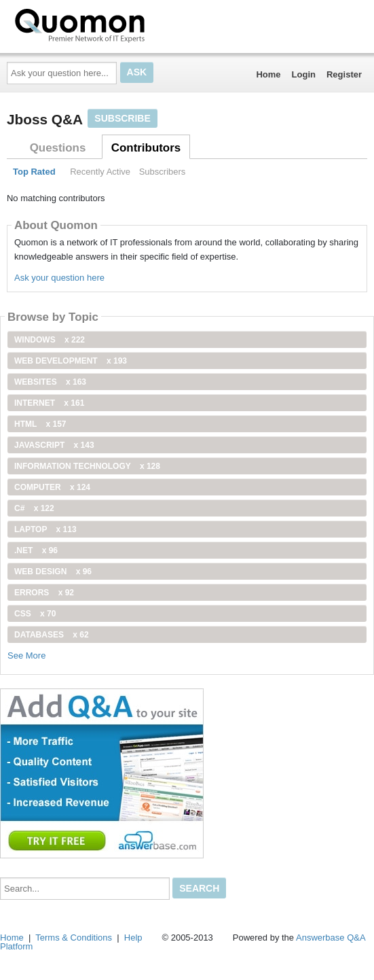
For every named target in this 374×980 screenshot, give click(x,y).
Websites (50, 382)
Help (133, 938)
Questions (58, 148)
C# (34, 508)
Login (304, 74)
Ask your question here (59, 278)
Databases (52, 635)
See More (26, 655)
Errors (44, 593)
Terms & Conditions (74, 938)
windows (50, 340)
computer (52, 487)
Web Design (53, 572)
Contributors (146, 148)
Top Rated (34, 172)
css (35, 614)
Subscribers (163, 172)
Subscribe (122, 118)
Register (344, 74)
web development (71, 361)
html (40, 424)
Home (268, 74)
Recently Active (100, 172)
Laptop (45, 529)
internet (49, 403)
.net (36, 550)
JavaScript (54, 445)
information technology (87, 466)
